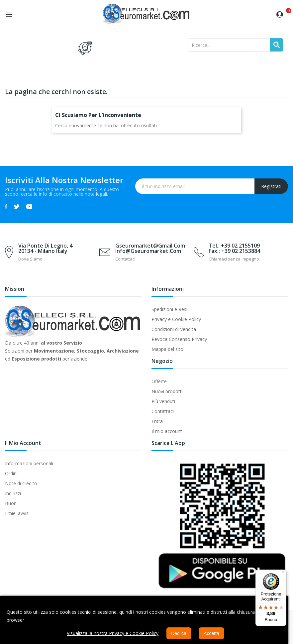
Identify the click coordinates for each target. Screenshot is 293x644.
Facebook (6, 206)
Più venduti (163, 401)
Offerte (159, 381)
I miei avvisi (17, 513)
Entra (157, 421)
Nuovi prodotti (167, 391)
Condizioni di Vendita (174, 329)
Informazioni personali (29, 463)
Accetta (211, 633)
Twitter (17, 206)
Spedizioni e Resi (169, 309)
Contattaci (163, 411)
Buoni (11, 503)
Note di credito (21, 483)
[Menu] (282, 574)
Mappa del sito (167, 349)
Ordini (11, 473)
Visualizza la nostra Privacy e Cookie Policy (113, 633)
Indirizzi (13, 493)
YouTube (29, 206)
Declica (179, 633)
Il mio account (167, 431)
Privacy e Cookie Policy (176, 319)
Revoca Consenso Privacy (179, 339)
